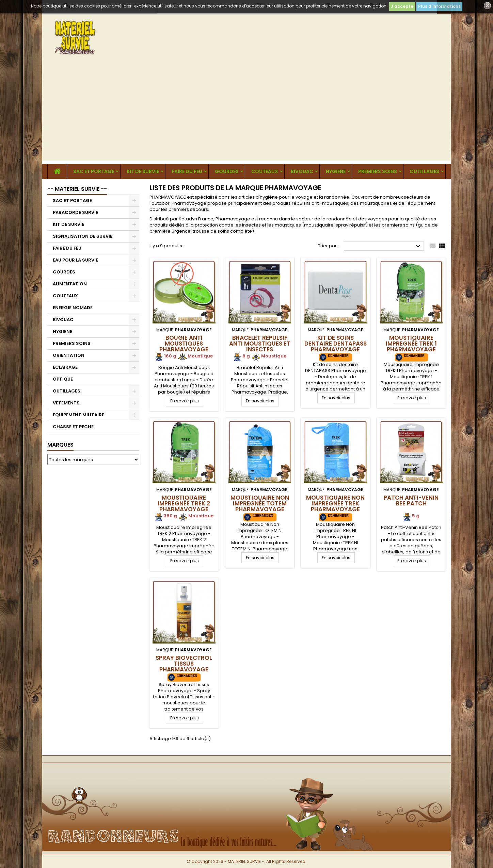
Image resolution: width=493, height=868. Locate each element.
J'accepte (402, 6)
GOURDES (227, 171)
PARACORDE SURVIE (75, 212)
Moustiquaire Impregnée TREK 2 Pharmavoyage (184, 503)
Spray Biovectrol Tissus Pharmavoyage (184, 664)
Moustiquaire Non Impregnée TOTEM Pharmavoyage (260, 503)
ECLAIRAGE (65, 367)
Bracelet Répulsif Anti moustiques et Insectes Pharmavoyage (260, 346)
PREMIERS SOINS (378, 171)
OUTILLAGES (424, 171)
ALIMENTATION (70, 284)
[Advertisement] (246, 113)
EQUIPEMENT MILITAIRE (78, 415)
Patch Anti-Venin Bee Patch (411, 500)
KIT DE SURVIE (143, 171)
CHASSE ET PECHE (73, 427)
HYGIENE (336, 171)
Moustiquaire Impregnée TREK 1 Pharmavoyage (411, 344)
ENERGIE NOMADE (73, 308)
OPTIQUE (63, 379)
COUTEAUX (265, 171)
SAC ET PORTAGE (94, 171)
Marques (60, 445)
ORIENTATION (69, 355)
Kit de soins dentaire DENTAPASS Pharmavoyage (336, 344)
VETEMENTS (66, 403)
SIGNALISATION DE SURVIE (83, 236)
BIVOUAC (302, 171)
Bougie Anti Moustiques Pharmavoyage (184, 344)
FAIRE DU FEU (187, 171)
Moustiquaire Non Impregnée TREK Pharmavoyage (335, 503)
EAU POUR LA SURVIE (75, 260)
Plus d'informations (439, 6)
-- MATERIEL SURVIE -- (77, 189)
